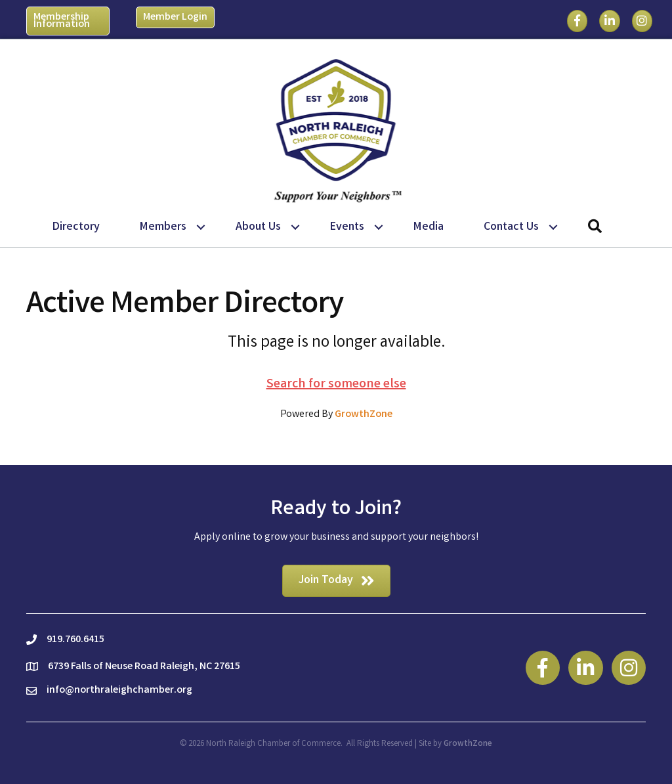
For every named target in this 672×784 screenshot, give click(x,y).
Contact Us (511, 227)
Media (429, 227)
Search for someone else (336, 384)
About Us (258, 227)
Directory (76, 227)
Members (163, 227)
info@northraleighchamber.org (119, 690)
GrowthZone (364, 415)
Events (347, 227)
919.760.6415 (75, 640)
